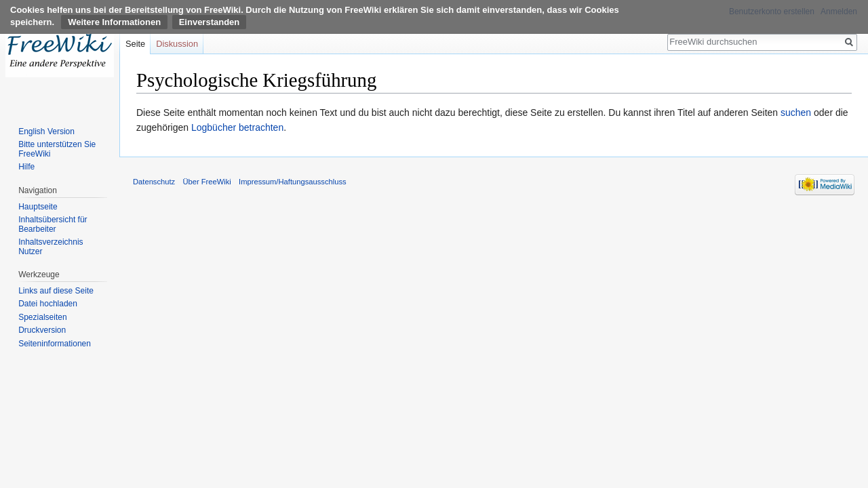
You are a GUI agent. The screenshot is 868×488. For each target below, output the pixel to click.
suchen (796, 113)
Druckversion (42, 330)
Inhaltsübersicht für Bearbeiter (53, 224)
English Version (46, 131)
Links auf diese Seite (56, 291)
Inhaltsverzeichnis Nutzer (51, 247)
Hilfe (26, 167)
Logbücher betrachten (237, 127)
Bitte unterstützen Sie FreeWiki (57, 149)
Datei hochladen (48, 304)
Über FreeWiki (206, 182)
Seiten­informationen (55, 344)
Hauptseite (38, 207)
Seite (135, 44)
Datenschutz (154, 182)
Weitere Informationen (114, 22)
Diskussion (177, 44)
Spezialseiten (42, 317)
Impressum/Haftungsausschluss (293, 182)
